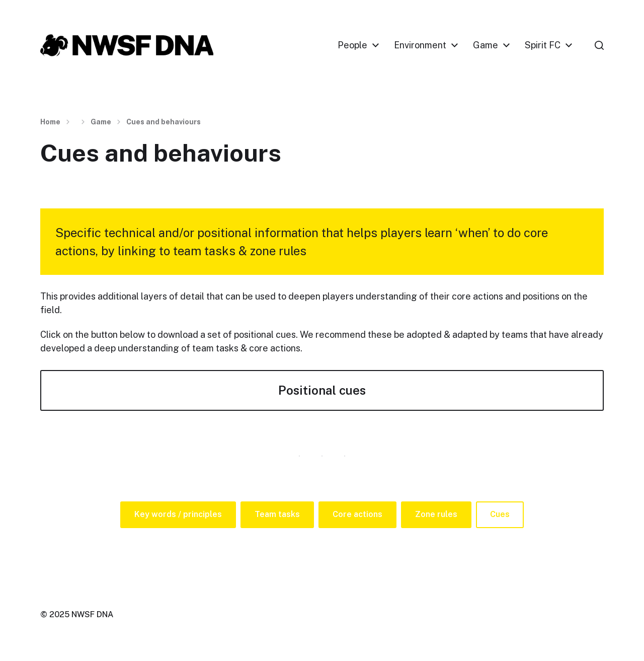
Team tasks (277, 514)
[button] (599, 45)
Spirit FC (543, 45)
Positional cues (322, 390)
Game (486, 45)
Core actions (357, 514)
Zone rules (436, 514)
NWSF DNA (92, 614)
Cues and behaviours (164, 122)
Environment (420, 45)
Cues (500, 514)
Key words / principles (178, 514)
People (352, 45)
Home (50, 122)
